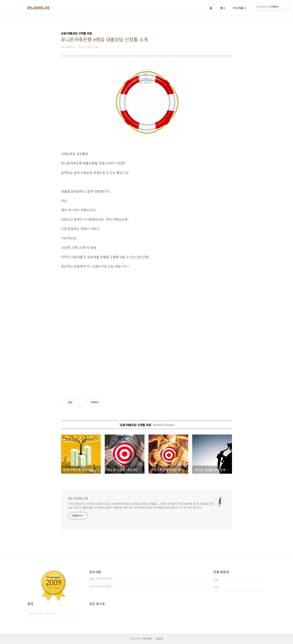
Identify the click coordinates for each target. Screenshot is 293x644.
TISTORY (147, 639)
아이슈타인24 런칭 (100, 586)
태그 (223, 8)
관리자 (160, 639)
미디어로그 (240, 8)
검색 (76, 613)
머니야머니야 (38, 8)
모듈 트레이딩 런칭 (100, 579)
